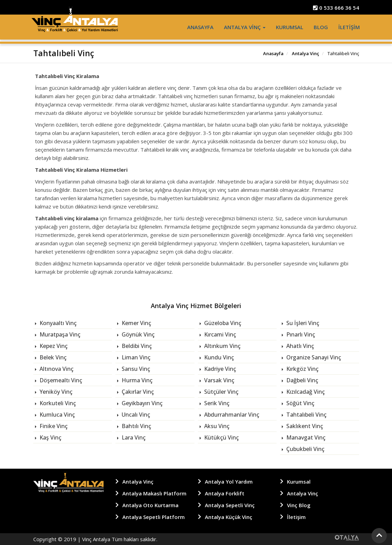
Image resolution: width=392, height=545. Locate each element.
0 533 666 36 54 (336, 8)
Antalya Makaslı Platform (154, 493)
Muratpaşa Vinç (59, 334)
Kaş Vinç (50, 437)
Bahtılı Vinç (136, 426)
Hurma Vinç (136, 380)
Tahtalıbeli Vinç (306, 415)
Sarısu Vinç (135, 369)
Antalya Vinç (245, 27)
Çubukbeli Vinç (305, 449)
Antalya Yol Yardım (229, 482)
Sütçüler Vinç (221, 392)
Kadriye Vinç (219, 369)
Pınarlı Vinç (300, 334)
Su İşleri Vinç (302, 323)
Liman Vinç (135, 357)
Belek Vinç (52, 357)
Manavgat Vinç (305, 437)
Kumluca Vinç (56, 415)
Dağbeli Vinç (302, 380)
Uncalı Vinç (135, 415)
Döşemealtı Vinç (60, 380)
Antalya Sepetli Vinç (230, 505)
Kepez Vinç (53, 346)
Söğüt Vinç (300, 403)
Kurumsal (290, 27)
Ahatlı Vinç (299, 346)
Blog (321, 27)
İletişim (349, 27)
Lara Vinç (133, 437)
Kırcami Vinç (219, 334)
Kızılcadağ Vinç (305, 392)
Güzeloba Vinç (222, 323)
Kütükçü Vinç (221, 437)
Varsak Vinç (219, 380)
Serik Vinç (216, 403)
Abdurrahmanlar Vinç (231, 415)
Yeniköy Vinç (55, 392)
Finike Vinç (53, 426)
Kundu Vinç (218, 357)
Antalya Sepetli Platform (154, 517)
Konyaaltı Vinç (57, 323)
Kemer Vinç (136, 323)
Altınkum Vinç (222, 346)
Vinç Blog (299, 505)
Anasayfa (200, 27)
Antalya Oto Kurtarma (150, 505)
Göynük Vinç (137, 334)
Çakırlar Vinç (137, 392)
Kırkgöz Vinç (302, 369)
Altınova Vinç (56, 369)
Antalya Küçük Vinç (229, 517)
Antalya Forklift (225, 493)
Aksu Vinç (216, 426)
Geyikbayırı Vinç (141, 403)
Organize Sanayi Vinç (313, 357)
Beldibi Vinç (136, 346)
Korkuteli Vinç (57, 403)
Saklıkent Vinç (304, 426)
